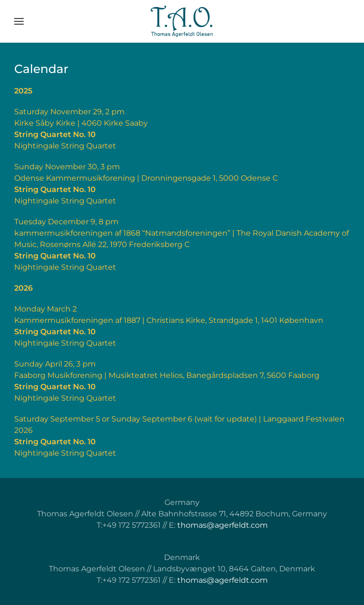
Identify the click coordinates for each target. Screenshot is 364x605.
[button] (19, 21)
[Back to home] (182, 21)
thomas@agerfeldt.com (223, 525)
